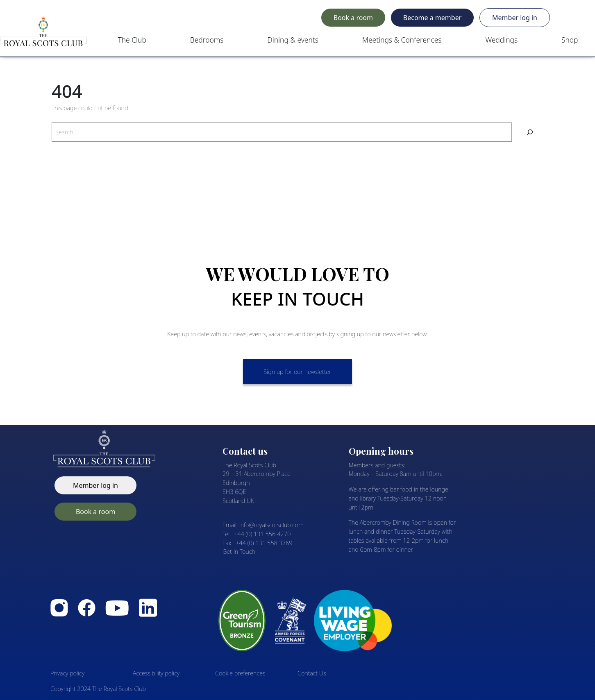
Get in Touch (239, 551)
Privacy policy (67, 673)
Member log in (515, 18)
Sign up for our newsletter (297, 372)
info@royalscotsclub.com (271, 525)
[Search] (530, 132)
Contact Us (312, 673)
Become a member (432, 18)
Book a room (353, 18)
